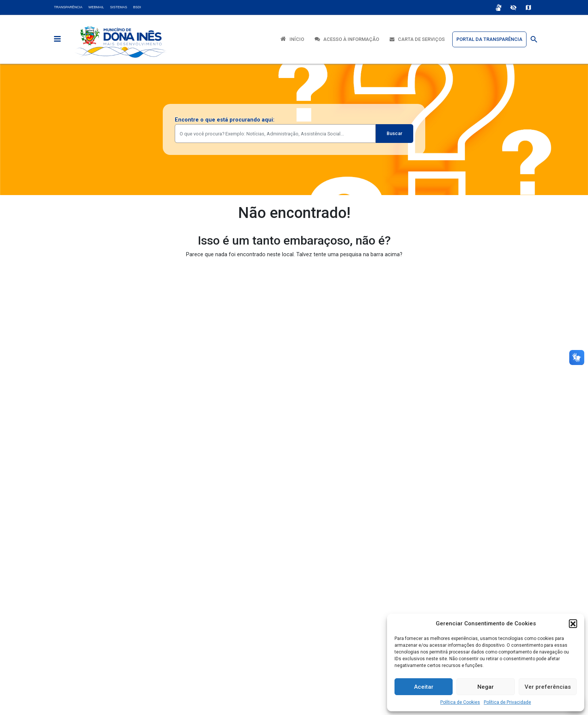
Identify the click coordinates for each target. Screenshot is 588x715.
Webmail (96, 7)
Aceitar (424, 687)
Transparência (68, 7)
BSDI (137, 7)
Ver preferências (548, 687)
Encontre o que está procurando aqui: (225, 120)
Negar (486, 687)
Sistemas (118, 7)
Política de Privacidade (507, 702)
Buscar (394, 133)
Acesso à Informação (347, 39)
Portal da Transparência (489, 39)
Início (292, 39)
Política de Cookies (460, 702)
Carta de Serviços (417, 39)
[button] (573, 623)
